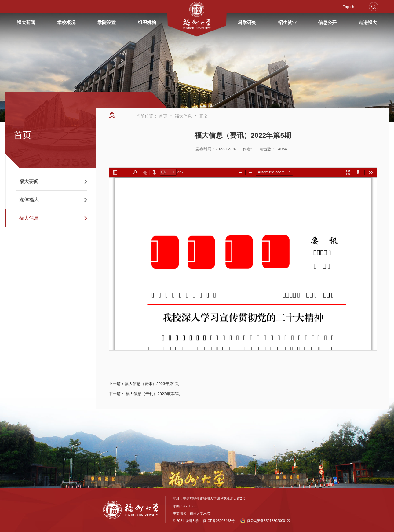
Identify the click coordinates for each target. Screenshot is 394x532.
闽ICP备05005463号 (219, 521)
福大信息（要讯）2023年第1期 (144, 384)
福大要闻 (29, 181)
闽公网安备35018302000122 (266, 521)
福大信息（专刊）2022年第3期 (145, 394)
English (348, 7)
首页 (163, 116)
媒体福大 (29, 200)
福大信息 (29, 218)
